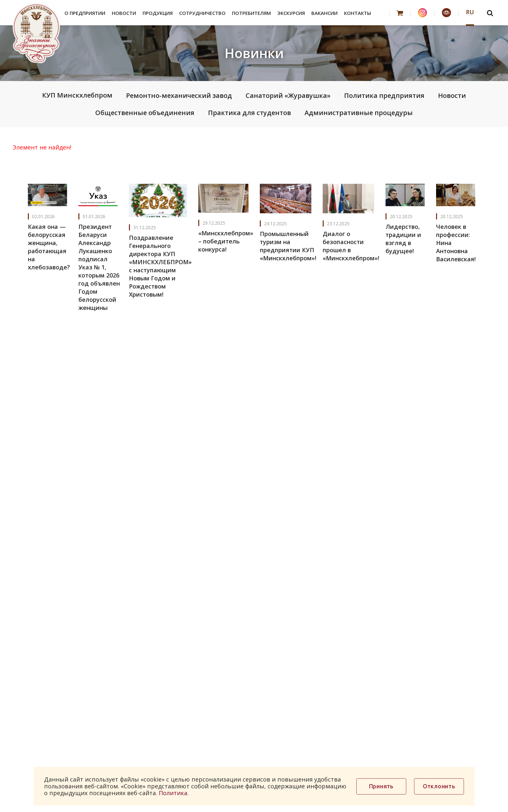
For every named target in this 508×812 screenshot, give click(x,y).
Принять (381, 786)
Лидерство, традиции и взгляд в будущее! (403, 239)
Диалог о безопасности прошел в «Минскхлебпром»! (351, 246)
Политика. (174, 793)
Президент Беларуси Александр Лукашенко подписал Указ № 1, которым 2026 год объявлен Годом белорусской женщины (99, 267)
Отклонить (439, 786)
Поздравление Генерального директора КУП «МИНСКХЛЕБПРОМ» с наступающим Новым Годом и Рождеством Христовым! (160, 266)
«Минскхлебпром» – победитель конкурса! (226, 241)
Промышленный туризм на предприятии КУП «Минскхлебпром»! (288, 246)
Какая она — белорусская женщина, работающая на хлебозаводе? (49, 247)
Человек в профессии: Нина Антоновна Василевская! (456, 243)
